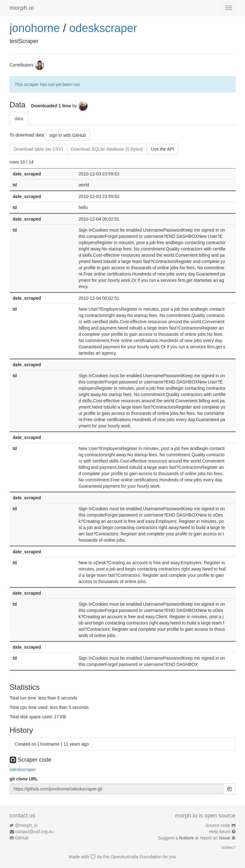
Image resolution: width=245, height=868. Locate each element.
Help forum (220, 832)
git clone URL (24, 779)
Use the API (162, 149)
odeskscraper (103, 28)
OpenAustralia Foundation (136, 857)
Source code (218, 825)
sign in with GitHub (68, 135)
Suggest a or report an (195, 838)
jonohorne (35, 28)
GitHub (22, 838)
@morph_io (26, 825)
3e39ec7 (228, 848)
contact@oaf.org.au (34, 832)
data (19, 119)
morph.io (22, 8)
